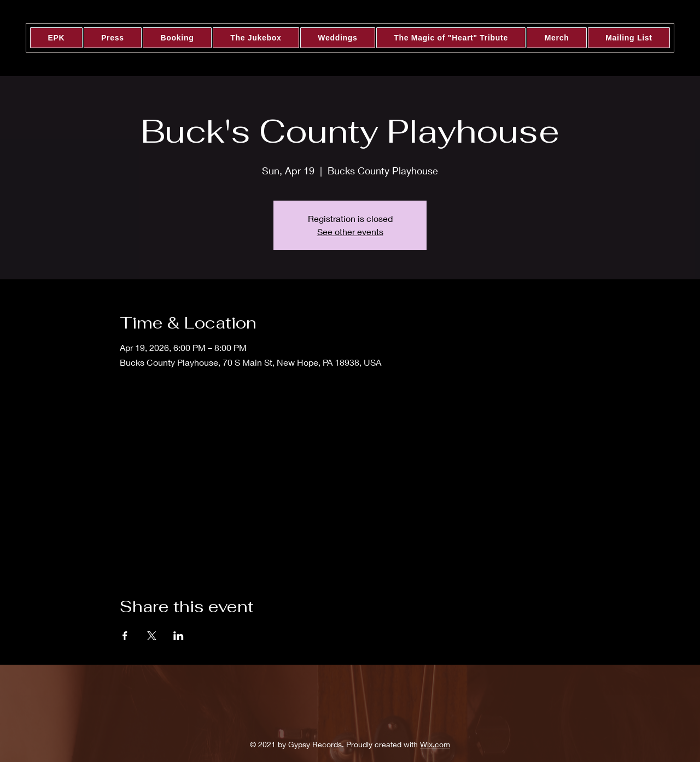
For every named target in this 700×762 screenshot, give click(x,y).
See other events (350, 231)
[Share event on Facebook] (125, 636)
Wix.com (435, 744)
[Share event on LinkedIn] (179, 636)
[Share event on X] (152, 636)
